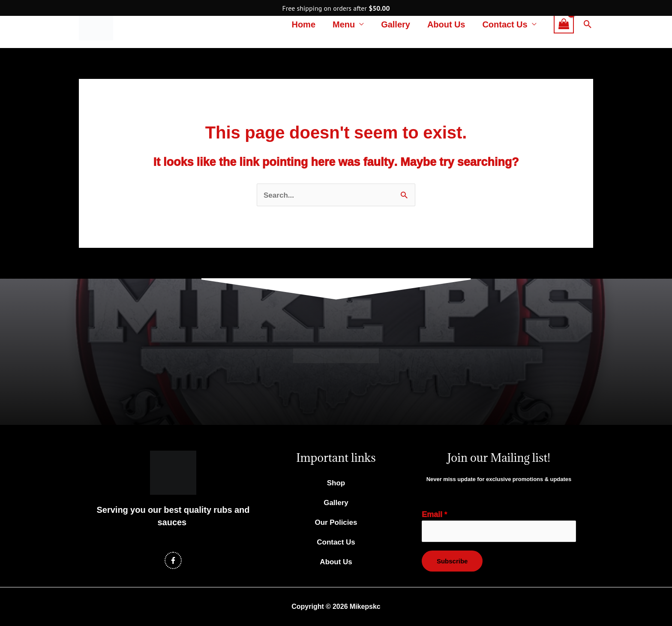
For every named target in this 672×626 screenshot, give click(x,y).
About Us (446, 24)
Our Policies (336, 523)
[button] (588, 24)
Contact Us (505, 24)
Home (303, 24)
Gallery (396, 24)
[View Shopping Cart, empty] (564, 24)
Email (435, 515)
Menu (344, 24)
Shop (336, 483)
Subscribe (452, 561)
